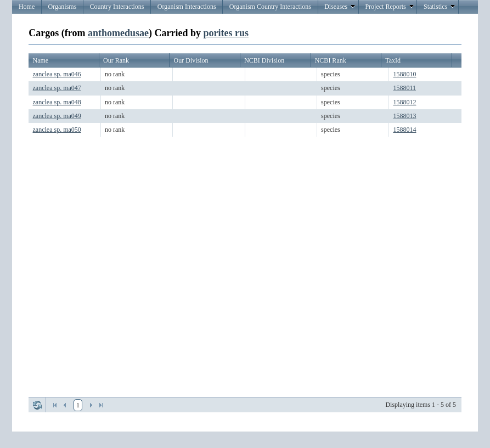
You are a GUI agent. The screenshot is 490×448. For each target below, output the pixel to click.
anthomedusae (118, 33)
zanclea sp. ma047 (57, 88)
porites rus (226, 33)
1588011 (404, 88)
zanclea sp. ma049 (57, 116)
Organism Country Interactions (270, 7)
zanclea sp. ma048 (57, 102)
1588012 (404, 102)
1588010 (404, 74)
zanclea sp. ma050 (57, 130)
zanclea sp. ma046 (57, 74)
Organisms (63, 7)
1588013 (404, 116)
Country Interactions (117, 7)
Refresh (37, 405)
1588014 (404, 130)
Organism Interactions (187, 7)
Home (27, 7)
